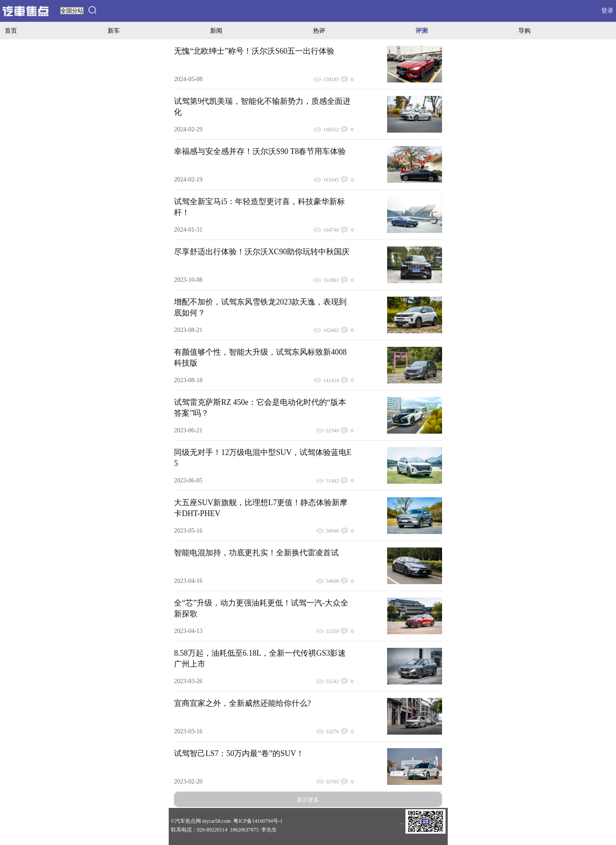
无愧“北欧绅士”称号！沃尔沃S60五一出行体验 (254, 51)
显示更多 (308, 800)
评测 (422, 31)
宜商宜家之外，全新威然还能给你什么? (242, 703)
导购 (524, 31)
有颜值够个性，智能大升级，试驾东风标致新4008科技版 (260, 357)
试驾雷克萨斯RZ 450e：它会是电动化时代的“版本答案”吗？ (260, 408)
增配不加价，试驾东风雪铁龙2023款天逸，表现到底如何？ (260, 307)
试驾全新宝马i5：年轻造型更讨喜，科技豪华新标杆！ (259, 207)
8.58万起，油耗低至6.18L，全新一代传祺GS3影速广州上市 (260, 659)
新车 (114, 31)
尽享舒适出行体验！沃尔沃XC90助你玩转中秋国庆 (262, 252)
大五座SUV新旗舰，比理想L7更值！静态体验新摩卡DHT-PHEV (261, 508)
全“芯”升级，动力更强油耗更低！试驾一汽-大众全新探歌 (261, 608)
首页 (11, 31)
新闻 (216, 31)
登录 (607, 11)
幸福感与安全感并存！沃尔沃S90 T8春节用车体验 (260, 151)
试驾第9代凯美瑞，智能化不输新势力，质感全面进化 (262, 107)
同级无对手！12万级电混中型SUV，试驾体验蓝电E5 (263, 458)
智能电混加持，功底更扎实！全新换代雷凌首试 (256, 553)
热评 (319, 31)
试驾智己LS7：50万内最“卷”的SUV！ (239, 753)
